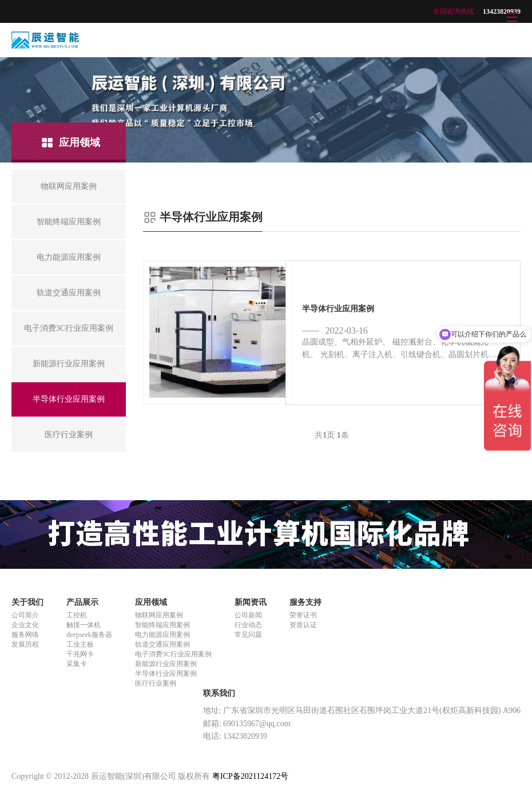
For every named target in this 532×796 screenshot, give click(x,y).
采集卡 (77, 664)
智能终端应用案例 (162, 625)
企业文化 (25, 625)
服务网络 (25, 635)
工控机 (77, 615)
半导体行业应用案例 (166, 674)
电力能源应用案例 (162, 635)
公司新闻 (248, 615)
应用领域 (151, 602)
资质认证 (303, 625)
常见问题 (248, 635)
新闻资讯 (251, 602)
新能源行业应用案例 (166, 664)
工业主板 (80, 644)
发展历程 (25, 644)
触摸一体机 (84, 625)
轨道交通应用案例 (162, 644)
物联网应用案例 (159, 615)
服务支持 (305, 602)
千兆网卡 (80, 654)
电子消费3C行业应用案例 (173, 654)
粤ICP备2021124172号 (250, 776)
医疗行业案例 (156, 683)
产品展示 (82, 602)
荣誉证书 (303, 615)
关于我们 (27, 602)
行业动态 (248, 625)
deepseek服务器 (89, 635)
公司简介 (25, 615)
